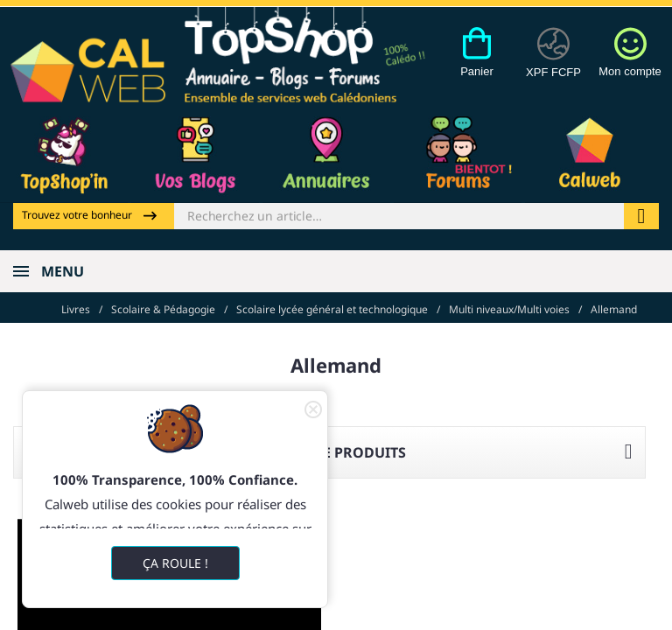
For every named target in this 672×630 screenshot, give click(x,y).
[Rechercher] (399, 216)
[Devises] (553, 62)
